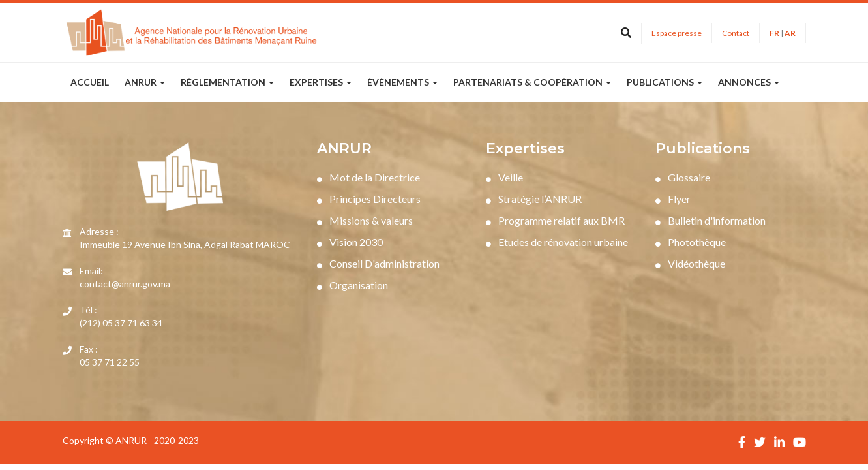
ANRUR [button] (145, 82)
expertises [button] (321, 82)
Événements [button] (402, 82)
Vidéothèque (690, 263)
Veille (504, 177)
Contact (736, 33)
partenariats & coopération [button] (532, 82)
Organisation (352, 285)
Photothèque (691, 242)
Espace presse (677, 33)
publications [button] (665, 82)
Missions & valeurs (365, 220)
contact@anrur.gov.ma (125, 284)
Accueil (90, 82)
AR (790, 33)
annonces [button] (749, 82)
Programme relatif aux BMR (555, 220)
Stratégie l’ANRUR (534, 199)
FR (774, 33)
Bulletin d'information (711, 220)
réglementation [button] (227, 82)
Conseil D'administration (378, 263)
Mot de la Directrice (368, 177)
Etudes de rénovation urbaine (557, 242)
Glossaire (683, 177)
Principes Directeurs (369, 199)
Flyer (673, 199)
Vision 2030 (350, 242)
